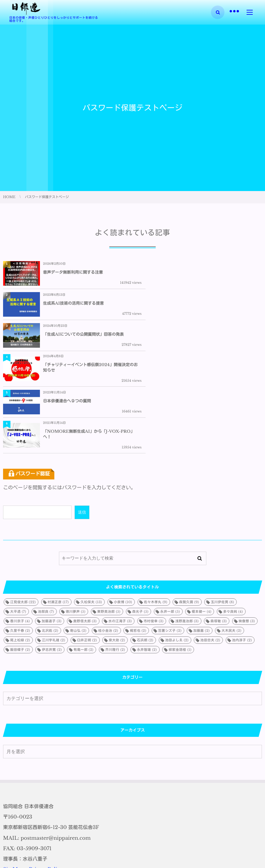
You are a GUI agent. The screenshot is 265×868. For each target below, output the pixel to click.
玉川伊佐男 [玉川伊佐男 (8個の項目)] (222, 509)
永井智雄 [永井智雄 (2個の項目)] (147, 557)
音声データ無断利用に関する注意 (73, 272)
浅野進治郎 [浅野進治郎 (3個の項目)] (187, 528)
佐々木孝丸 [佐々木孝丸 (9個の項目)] (156, 509)
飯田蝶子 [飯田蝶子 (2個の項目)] (20, 557)
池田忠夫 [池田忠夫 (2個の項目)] (210, 547)
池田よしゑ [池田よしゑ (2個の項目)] (177, 547)
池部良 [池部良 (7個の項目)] (46, 518)
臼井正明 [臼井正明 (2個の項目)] (87, 547)
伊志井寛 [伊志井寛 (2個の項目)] (52, 557)
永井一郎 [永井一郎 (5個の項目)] (170, 518)
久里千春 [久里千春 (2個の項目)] (20, 538)
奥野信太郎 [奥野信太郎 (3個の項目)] (85, 528)
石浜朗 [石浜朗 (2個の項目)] (145, 547)
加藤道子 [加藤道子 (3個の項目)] (51, 528)
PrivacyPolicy (46, 776)
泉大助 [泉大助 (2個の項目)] (117, 547)
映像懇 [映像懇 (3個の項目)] (247, 528)
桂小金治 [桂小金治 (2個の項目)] (108, 538)
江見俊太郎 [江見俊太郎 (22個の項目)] (23, 509)
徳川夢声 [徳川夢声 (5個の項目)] (76, 518)
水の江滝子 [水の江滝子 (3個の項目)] (120, 528)
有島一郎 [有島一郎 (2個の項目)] (83, 557)
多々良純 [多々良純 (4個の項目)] (233, 518)
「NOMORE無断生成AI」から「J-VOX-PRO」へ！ (211, 341)
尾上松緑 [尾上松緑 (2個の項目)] (20, 547)
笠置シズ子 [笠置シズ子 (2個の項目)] (170, 538)
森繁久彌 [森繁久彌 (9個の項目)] (189, 509)
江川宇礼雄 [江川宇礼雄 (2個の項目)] (53, 547)
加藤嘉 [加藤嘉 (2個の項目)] (201, 538)
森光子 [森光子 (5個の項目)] (140, 518)
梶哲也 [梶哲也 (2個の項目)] (138, 538)
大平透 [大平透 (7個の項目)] (18, 518)
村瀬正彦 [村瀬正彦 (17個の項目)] (58, 509)
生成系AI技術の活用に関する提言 (203, 272)
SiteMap (14, 776)
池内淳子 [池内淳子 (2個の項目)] (242, 547)
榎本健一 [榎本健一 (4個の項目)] (201, 518)
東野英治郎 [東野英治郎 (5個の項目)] (109, 518)
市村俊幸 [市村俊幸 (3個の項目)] (154, 528)
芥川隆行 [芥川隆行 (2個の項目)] (115, 557)
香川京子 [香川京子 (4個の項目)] (20, 528)
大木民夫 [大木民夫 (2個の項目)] (231, 538)
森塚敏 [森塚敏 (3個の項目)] (218, 528)
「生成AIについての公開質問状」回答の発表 (83, 305)
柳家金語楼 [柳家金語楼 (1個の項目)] (180, 557)
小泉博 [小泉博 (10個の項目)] (123, 509)
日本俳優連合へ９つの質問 (67, 341)
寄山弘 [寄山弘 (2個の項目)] (78, 538)
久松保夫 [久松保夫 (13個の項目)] (91, 509)
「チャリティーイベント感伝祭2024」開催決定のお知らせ (214, 305)
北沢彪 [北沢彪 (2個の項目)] (50, 538)
